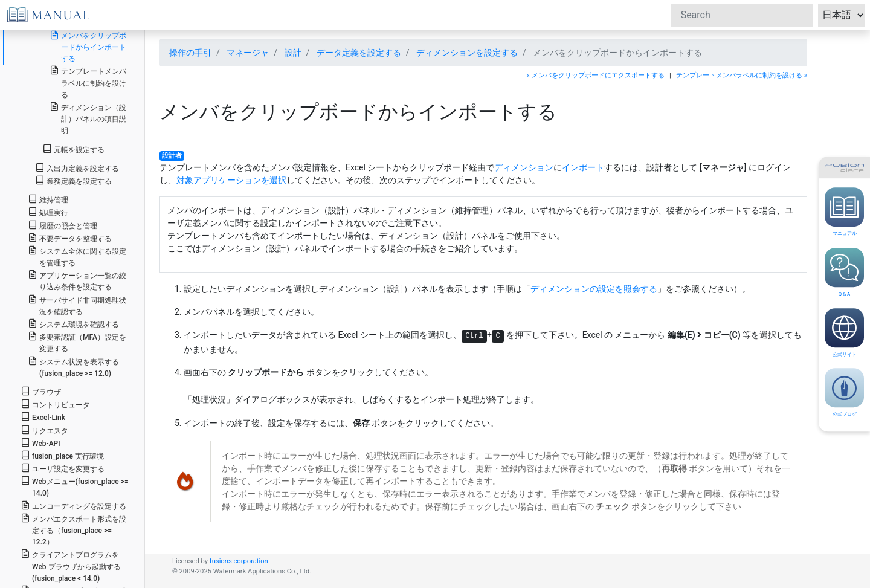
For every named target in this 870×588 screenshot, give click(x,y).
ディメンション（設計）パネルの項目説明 (88, 118)
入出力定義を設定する (77, 168)
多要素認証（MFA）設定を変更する (77, 342)
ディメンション (524, 167)
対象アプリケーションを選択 (231, 180)
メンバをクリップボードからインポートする (88, 47)
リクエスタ (44, 430)
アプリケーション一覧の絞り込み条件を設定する (77, 280)
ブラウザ (41, 391)
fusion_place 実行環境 (62, 455)
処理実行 (48, 212)
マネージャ (248, 53)
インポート (583, 167)
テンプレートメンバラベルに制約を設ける (88, 82)
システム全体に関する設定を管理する (77, 256)
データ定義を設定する (359, 53)
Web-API (40, 443)
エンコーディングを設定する (73, 506)
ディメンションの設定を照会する (594, 289)
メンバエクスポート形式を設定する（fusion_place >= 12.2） (73, 530)
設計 (293, 53)
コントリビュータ (55, 404)
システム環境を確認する (73, 324)
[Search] (742, 15)
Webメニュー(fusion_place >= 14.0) (75, 486)
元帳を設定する (73, 149)
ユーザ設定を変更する (63, 468)
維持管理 (48, 199)
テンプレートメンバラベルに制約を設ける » (742, 75)
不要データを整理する (70, 238)
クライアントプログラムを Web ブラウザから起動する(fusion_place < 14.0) (71, 565)
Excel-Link (43, 417)
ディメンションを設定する (467, 53)
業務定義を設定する (73, 180)
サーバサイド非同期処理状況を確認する (77, 305)
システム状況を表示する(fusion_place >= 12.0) (73, 367)
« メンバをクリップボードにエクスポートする (596, 75)
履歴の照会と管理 (63, 225)
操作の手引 (190, 53)
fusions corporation (239, 561)
